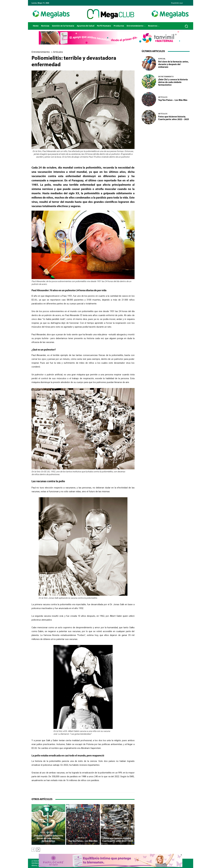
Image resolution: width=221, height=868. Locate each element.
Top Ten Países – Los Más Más (83, 841)
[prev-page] (33, 850)
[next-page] (38, 850)
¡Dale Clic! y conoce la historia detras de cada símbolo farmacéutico (48, 839)
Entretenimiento (41, 52)
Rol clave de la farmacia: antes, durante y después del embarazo (173, 65)
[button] (186, 26)
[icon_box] (177, 2)
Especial (162, 59)
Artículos (58, 52)
